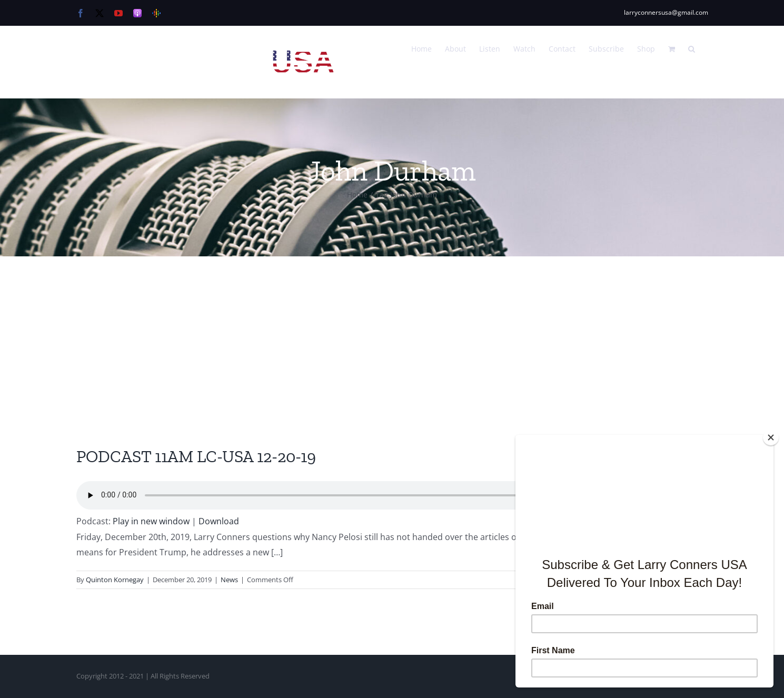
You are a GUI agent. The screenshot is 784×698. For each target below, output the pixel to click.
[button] (692, 48)
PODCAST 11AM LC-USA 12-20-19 (196, 456)
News (229, 580)
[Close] (771, 437)
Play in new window (151, 521)
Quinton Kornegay (115, 580)
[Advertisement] (392, 335)
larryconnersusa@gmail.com (666, 12)
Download (219, 521)
